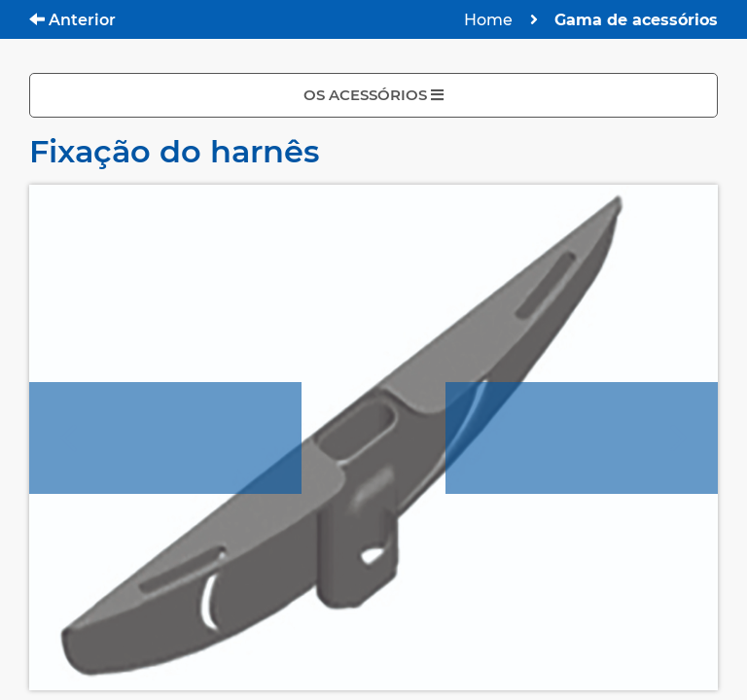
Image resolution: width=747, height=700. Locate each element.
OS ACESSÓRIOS (373, 95)
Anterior (72, 20)
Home (488, 20)
